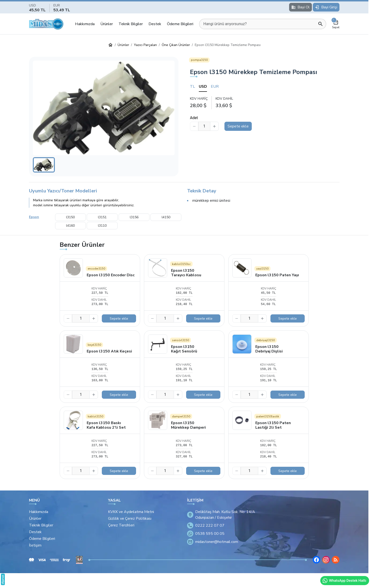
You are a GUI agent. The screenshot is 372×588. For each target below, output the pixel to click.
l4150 (166, 217)
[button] (104, 108)
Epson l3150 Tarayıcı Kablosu (186, 273)
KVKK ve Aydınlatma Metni (131, 512)
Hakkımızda (85, 24)
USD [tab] (203, 86)
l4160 (70, 226)
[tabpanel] (265, 102)
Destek (155, 24)
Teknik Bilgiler (131, 24)
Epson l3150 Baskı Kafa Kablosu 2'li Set (106, 425)
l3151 (102, 217)
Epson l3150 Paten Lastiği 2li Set (273, 425)
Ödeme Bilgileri (180, 24)
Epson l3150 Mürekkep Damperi (188, 425)
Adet (194, 118)
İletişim (35, 545)
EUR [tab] (215, 86)
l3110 (102, 226)
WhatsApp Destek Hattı (344, 581)
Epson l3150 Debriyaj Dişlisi (269, 349)
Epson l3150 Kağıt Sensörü (184, 349)
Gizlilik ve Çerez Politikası (130, 519)
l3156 (134, 217)
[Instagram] (326, 560)
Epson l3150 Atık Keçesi (109, 351)
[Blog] (336, 560)
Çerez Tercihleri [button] (121, 525)
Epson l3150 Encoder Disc (111, 275)
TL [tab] (192, 86)
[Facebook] (316, 560)
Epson (34, 217)
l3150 (70, 217)
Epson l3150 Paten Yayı (277, 275)
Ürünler (107, 24)
